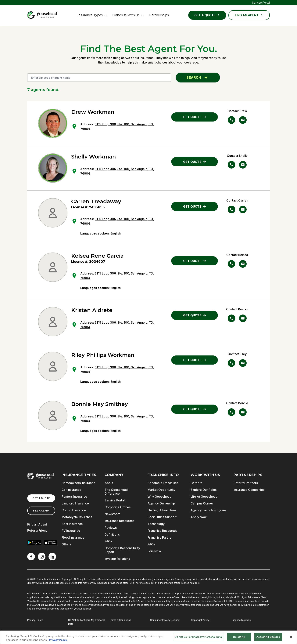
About (109, 483)
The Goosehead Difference (116, 492)
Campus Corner (202, 503)
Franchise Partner (160, 537)
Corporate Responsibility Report (122, 550)
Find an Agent (37, 524)
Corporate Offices (118, 507)
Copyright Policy (200, 620)
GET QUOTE (195, 117)
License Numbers (242, 620)
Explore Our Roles (204, 490)
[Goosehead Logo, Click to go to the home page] (42, 15)
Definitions (112, 534)
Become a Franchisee (163, 483)
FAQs (108, 541)
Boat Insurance (72, 524)
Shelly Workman (94, 157)
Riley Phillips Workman (103, 355)
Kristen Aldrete (92, 310)
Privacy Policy (35, 620)
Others (66, 544)
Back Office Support (162, 517)
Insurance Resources (119, 521)
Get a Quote (207, 15)
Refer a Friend (37, 530)
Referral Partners (246, 483)
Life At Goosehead (204, 497)
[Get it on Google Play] (34, 543)
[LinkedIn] (52, 557)
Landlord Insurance (75, 503)
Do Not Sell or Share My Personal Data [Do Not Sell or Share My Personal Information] (87, 622)
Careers (196, 483)
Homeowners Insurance (78, 483)
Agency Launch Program (208, 510)
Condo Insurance (74, 510)
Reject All (239, 637)
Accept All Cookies (268, 637)
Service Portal (261, 3)
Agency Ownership (161, 503)
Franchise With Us (126, 15)
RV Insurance (71, 531)
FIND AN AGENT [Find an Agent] (249, 15)
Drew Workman (93, 112)
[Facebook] (31, 557)
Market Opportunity (161, 490)
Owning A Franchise (162, 510)
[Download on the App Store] (50, 543)
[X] (42, 557)
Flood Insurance (73, 537)
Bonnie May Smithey (100, 404)
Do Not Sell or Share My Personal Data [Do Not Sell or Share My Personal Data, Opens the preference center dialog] (198, 637)
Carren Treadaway (96, 201)
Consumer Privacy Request (165, 620)
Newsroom (112, 514)
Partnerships (159, 15)
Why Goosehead (159, 497)
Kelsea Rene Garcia (97, 256)
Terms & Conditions (120, 620)
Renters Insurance (74, 497)
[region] (148, 637)
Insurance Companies (249, 490)
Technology (156, 524)
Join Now (154, 551)
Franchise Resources (162, 531)
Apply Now (199, 517)
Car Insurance (71, 490)
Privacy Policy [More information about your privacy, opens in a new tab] (58, 640)
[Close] (291, 637)
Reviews (111, 528)
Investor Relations (117, 559)
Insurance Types (90, 15)
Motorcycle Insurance (77, 517)
